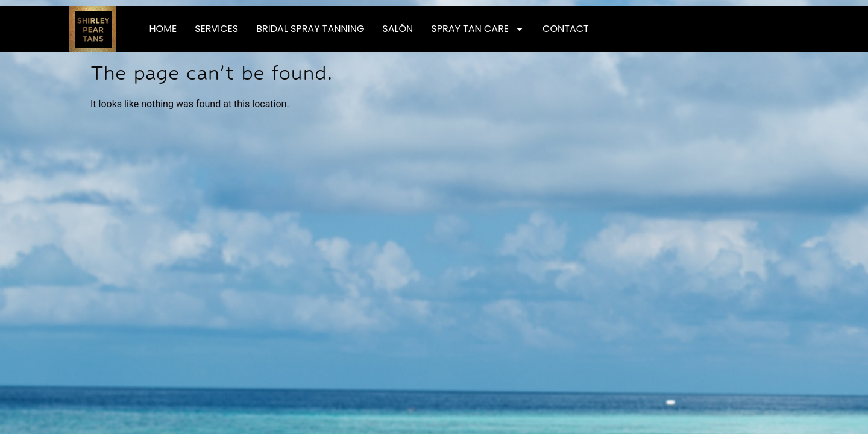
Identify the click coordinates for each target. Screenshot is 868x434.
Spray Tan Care (478, 29)
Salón (398, 29)
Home (163, 29)
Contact (566, 29)
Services (216, 29)
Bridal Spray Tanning (310, 29)
